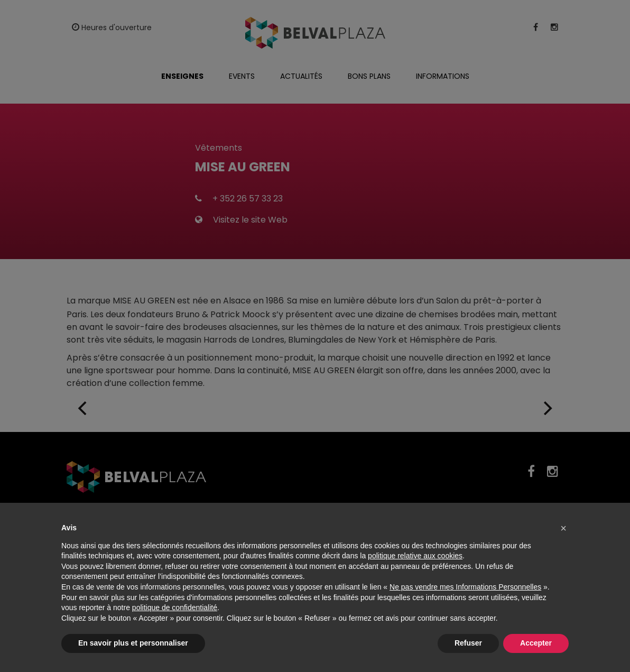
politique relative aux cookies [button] (415, 556)
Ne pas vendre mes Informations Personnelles (465, 587)
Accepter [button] (536, 643)
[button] (563, 528)
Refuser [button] (468, 643)
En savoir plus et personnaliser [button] (133, 643)
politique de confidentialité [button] (175, 607)
